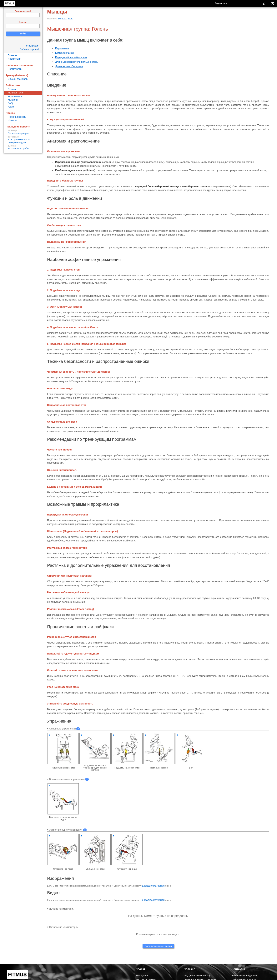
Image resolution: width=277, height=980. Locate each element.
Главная (12, 55)
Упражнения (15, 96)
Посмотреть (15, 69)
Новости (13, 120)
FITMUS (9, 3)
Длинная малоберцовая (69, 66)
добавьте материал (153, 886)
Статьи (12, 89)
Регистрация (32, 46)
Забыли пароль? (30, 49)
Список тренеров (18, 79)
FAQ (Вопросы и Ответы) (197, 975)
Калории (13, 100)
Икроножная (62, 48)
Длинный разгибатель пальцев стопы (77, 62)
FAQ (10, 103)
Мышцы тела (66, 19)
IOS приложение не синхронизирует (23, 140)
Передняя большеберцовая (71, 57)
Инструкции (14, 59)
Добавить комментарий (158, 946)
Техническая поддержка (244, 975)
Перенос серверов (23, 132)
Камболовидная (64, 53)
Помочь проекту (17, 117)
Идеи (11, 107)
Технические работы (23, 147)
